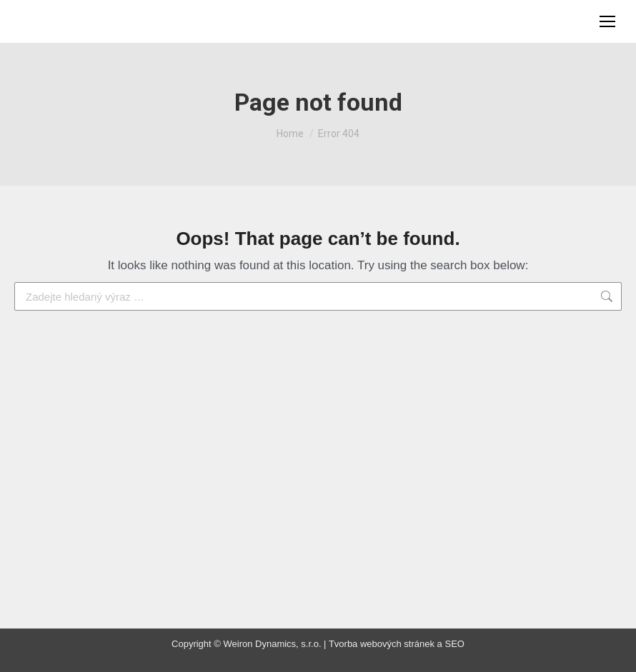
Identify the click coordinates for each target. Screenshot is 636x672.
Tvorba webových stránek (382, 644)
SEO (454, 644)
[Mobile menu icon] (607, 21)
